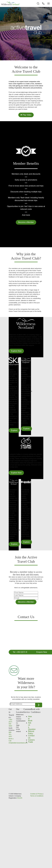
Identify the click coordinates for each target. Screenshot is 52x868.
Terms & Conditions (37, 796)
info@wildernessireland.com (18, 743)
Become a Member (26, 222)
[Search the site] (38, 3)
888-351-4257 (10, 734)
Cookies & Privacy (36, 794)
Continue (39, 705)
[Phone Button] (43, 3)
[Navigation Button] (49, 3)
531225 (20, 798)
